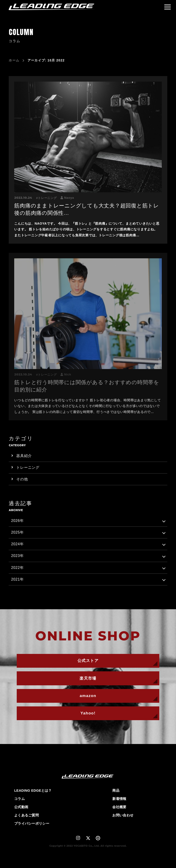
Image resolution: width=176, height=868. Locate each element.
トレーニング (47, 198)
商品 (116, 790)
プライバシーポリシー (32, 823)
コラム (19, 799)
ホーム (14, 60)
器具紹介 (24, 456)
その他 (22, 479)
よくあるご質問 (26, 815)
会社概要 (119, 807)
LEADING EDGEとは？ (33, 790)
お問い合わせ (123, 815)
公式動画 (21, 807)
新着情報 (119, 799)
